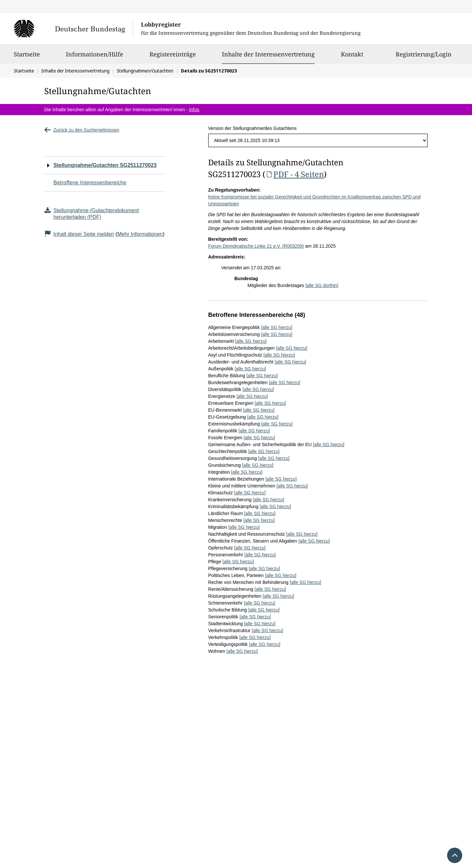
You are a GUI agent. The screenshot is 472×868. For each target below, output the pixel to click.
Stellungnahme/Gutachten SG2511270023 (105, 165)
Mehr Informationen (140, 234)
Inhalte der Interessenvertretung (268, 54)
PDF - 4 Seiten (295, 174)
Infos (194, 110)
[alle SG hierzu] (277, 327)
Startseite (27, 57)
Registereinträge (173, 57)
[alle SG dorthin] (322, 285)
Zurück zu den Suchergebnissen (82, 130)
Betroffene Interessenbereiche (90, 183)
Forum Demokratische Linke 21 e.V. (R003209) (256, 246)
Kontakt (352, 57)
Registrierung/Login (424, 57)
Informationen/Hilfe (95, 57)
